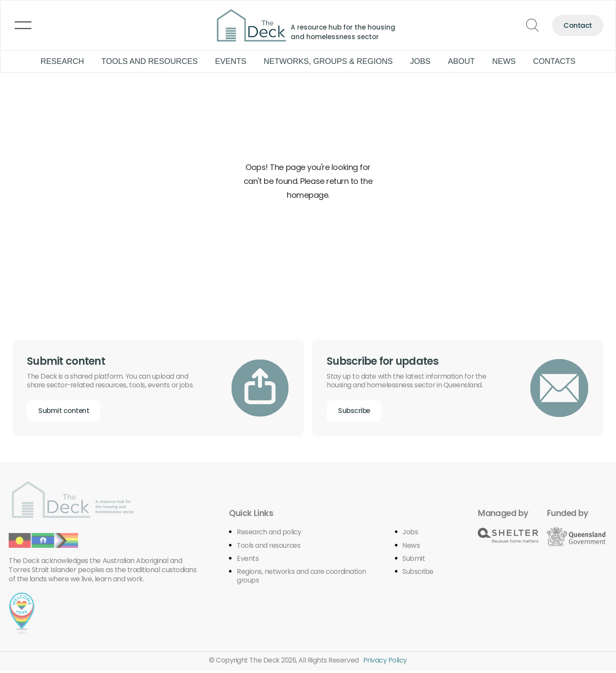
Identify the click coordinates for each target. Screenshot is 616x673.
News (504, 61)
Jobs (420, 61)
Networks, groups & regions (328, 61)
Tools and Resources (149, 61)
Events (231, 61)
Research (62, 61)
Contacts (554, 61)
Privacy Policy (386, 661)
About (461, 61)
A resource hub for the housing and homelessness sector (345, 32)
